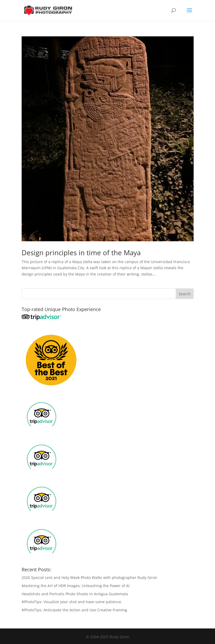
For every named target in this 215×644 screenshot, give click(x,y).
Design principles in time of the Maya (81, 253)
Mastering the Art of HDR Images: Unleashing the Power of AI (76, 586)
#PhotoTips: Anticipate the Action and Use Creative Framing (74, 610)
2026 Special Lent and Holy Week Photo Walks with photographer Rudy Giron (89, 577)
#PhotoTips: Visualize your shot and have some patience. (72, 602)
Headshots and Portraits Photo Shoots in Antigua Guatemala (75, 594)
